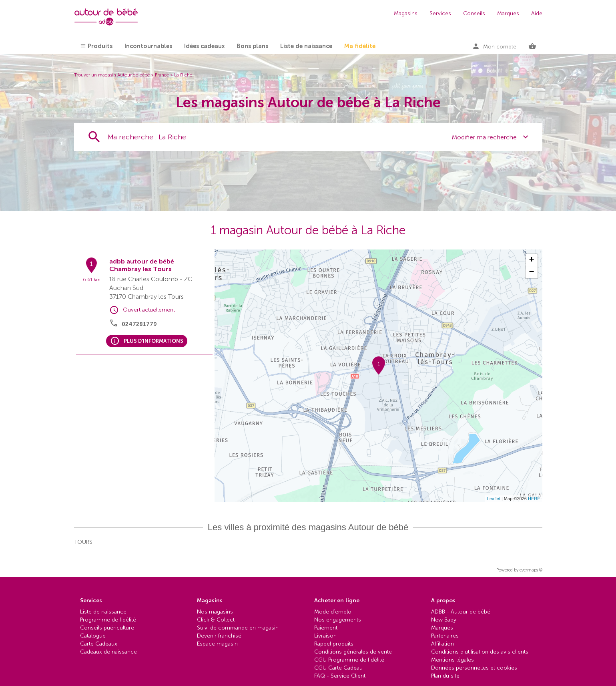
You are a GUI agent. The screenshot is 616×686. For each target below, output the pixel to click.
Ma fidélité (360, 46)
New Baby (444, 620)
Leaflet (494, 499)
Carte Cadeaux (99, 644)
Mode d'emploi (333, 612)
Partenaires (445, 636)
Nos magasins (215, 612)
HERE (534, 499)
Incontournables (148, 46)
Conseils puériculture (107, 628)
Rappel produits (334, 644)
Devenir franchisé (219, 636)
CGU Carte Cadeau (338, 668)
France (162, 75)
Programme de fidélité (108, 620)
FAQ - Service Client (340, 676)
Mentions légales (452, 660)
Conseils (474, 13)
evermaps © (531, 570)
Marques (508, 13)
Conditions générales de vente (353, 652)
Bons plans (252, 46)
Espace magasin (217, 644)
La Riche (183, 75)
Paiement (326, 628)
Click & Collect (216, 620)
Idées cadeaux (204, 46)
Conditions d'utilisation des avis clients (480, 652)
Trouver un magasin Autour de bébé (112, 75)
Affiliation (442, 644)
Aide (537, 13)
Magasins (406, 13)
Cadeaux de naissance (108, 652)
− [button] (531, 272)
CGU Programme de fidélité (349, 660)
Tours (83, 542)
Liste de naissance (306, 46)
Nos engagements (338, 620)
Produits (100, 46)
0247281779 (139, 324)
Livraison (325, 636)
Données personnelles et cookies (474, 668)
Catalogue (93, 636)
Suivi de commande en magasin (238, 628)
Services (440, 13)
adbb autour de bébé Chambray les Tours (142, 265)
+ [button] (531, 260)
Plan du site (445, 676)
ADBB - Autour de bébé (461, 612)
